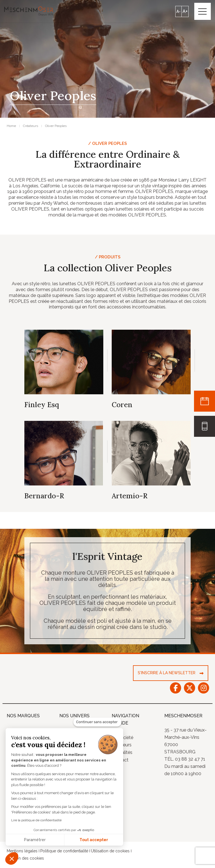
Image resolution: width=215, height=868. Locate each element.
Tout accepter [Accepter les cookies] (94, 840)
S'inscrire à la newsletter (167, 673)
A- (178, 11)
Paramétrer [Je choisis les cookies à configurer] (35, 840)
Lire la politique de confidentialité (36, 820)
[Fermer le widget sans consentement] (97, 722)
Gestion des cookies (25, 859)
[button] (12, 858)
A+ (185, 11)
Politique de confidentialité (64, 852)
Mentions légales (22, 852)
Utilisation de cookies (110, 852)
